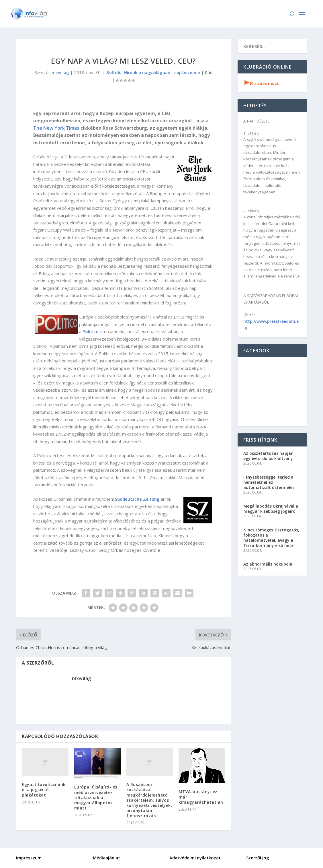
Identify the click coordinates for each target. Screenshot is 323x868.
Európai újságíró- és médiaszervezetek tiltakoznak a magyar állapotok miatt (96, 797)
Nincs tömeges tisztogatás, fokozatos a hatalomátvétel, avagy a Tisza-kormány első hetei (271, 538)
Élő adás (262, 83)
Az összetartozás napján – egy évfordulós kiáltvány (270, 456)
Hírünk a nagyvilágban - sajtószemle (162, 72)
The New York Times (56, 128)
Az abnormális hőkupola (268, 564)
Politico (91, 331)
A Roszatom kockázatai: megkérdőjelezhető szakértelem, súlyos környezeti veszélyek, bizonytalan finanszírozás (149, 800)
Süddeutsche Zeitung (137, 499)
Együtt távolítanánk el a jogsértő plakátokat (44, 790)
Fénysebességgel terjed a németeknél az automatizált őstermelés (269, 482)
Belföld (114, 72)
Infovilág (60, 72)
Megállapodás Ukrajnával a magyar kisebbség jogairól (271, 509)
